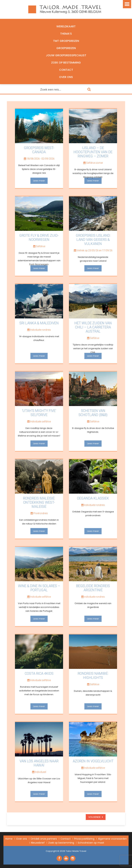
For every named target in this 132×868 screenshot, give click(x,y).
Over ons (66, 77)
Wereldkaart (66, 26)
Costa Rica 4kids (39, 674)
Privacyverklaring (84, 839)
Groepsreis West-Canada (39, 150)
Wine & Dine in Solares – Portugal (39, 588)
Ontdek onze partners (44, 839)
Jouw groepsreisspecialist (66, 55)
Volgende (95, 817)
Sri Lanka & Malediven (39, 323)
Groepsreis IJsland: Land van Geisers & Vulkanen (93, 240)
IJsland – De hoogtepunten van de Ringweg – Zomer (93, 152)
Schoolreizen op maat (91, 843)
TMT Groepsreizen (66, 41)
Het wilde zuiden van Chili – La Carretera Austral (93, 327)
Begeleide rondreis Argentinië (93, 588)
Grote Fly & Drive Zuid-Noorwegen (39, 238)
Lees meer (39, 181)
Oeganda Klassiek (93, 498)
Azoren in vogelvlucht (93, 761)
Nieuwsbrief (38, 843)
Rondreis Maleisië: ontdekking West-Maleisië (39, 502)
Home (9, 839)
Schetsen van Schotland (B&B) (93, 413)
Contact (66, 70)
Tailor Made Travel (76, 851)
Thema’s (66, 34)
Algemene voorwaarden (112, 839)
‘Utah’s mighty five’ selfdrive (39, 413)
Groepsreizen (66, 48)
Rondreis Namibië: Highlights (93, 676)
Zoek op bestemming (66, 63)
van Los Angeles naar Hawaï (39, 763)
